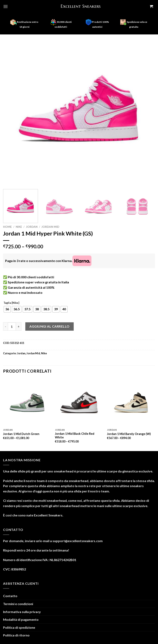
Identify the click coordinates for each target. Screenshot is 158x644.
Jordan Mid (50, 227)
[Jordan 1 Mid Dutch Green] (27, 402)
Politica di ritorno (16, 635)
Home (7, 227)
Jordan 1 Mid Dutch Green (21, 434)
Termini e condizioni (18, 604)
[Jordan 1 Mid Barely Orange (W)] (131, 402)
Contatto (10, 596)
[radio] (7, 309)
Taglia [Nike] (11, 303)
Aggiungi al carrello (50, 326)
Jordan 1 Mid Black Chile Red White (75, 436)
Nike (19, 227)
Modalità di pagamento (21, 619)
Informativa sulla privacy (22, 612)
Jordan (32, 227)
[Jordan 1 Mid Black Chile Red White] (79, 402)
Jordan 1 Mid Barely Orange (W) (129, 434)
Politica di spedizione (19, 627)
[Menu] (6, 6)
